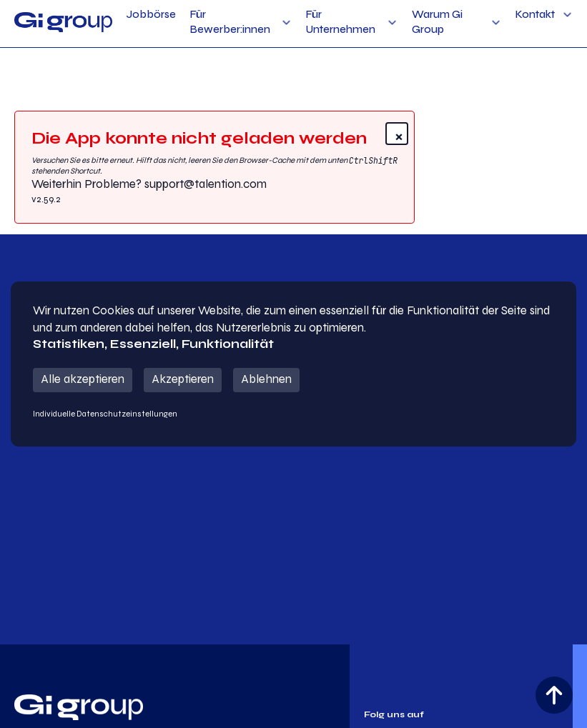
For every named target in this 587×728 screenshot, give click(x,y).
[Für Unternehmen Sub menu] (392, 23)
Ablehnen (266, 379)
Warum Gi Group (437, 22)
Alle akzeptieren (83, 379)
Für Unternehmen (341, 22)
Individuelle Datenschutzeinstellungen (105, 414)
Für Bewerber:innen (230, 22)
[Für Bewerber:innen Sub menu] (286, 23)
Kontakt (535, 14)
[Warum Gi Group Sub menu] (496, 23)
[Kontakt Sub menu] (567, 15)
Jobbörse (151, 14)
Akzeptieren (183, 379)
